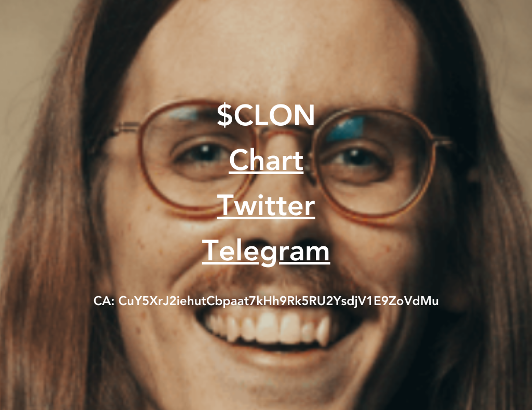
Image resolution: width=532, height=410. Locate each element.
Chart (266, 163)
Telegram (266, 253)
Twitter (266, 208)
